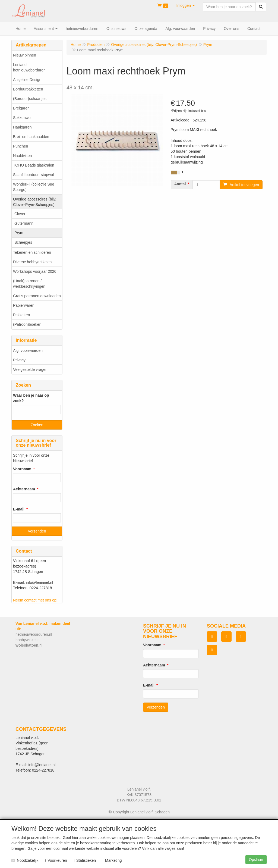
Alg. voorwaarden (28, 350)
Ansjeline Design (27, 80)
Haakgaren (22, 127)
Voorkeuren (55, 860)
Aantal (180, 184)
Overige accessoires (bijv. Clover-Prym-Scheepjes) (35, 202)
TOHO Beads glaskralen (34, 165)
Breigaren (21, 108)
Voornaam (22, 469)
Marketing (111, 860)
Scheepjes (23, 242)
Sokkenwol (22, 118)
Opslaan (256, 860)
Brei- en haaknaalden (31, 137)
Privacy (19, 360)
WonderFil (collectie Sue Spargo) (34, 187)
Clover (20, 214)
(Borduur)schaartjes (30, 99)
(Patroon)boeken (27, 324)
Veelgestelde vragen (30, 369)
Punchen (20, 146)
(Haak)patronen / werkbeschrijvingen (29, 284)
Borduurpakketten (28, 89)
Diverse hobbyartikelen (32, 262)
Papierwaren (24, 305)
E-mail (19, 509)
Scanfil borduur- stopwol (33, 175)
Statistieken (83, 860)
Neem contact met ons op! (35, 600)
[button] (185, 5)
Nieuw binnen (25, 55)
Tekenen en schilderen (32, 252)
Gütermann (24, 223)
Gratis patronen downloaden (37, 296)
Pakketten (21, 315)
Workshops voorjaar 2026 (35, 271)
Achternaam (24, 489)
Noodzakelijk (25, 860)
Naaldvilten (22, 156)
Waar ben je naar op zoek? (31, 398)
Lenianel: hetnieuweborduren (29, 67)
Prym (19, 233)
